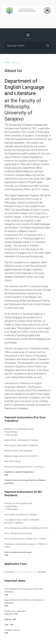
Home (7, 62)
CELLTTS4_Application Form (25, 572)
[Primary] (28, 35)
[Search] (28, 45)
